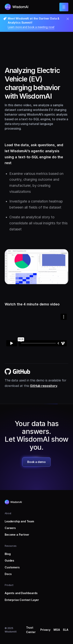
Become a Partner (17, 535)
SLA (66, 630)
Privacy (45, 630)
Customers (12, 567)
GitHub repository (44, 386)
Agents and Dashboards (21, 593)
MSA (57, 630)
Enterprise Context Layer (22, 600)
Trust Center (31, 630)
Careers (10, 528)
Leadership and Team (19, 521)
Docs (8, 574)
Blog (8, 554)
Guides (9, 560)
